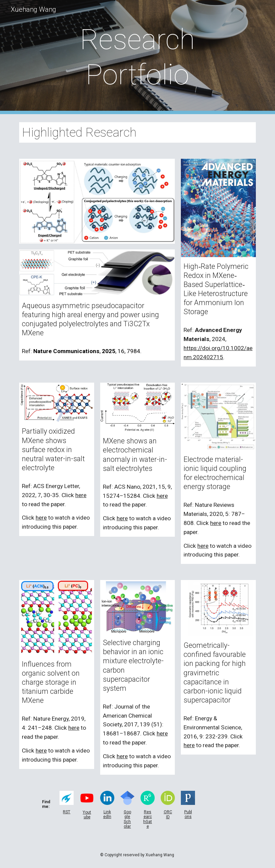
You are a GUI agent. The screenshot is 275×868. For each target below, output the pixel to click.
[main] (137, 57)
